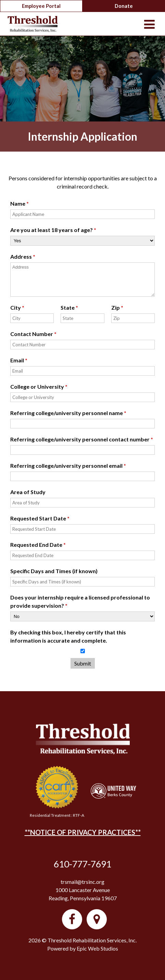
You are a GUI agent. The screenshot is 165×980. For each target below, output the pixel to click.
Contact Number (33, 334)
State (69, 307)
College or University (39, 386)
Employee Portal (41, 6)
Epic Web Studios (97, 948)
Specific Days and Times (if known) (54, 571)
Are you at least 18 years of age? (53, 230)
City (17, 307)
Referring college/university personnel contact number (82, 439)
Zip (117, 307)
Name (20, 203)
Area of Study (28, 492)
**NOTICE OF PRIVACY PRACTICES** (83, 832)
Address (23, 256)
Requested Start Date (40, 518)
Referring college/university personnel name (68, 413)
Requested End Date (38, 545)
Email (19, 360)
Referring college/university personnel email (68, 466)
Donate (124, 6)
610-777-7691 (82, 864)
